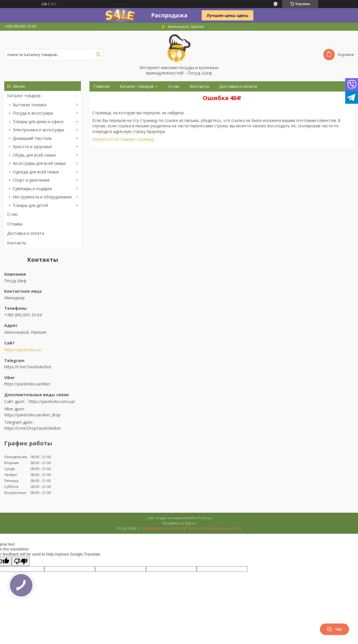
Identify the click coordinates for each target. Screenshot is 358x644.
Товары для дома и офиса (38, 121)
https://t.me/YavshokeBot (28, 367)
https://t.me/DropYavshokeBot (33, 428)
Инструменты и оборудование (42, 197)
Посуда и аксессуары (33, 113)
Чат (334, 629)
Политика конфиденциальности (214, 528)
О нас (12, 214)
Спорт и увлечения (31, 180)
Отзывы (15, 224)
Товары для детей (30, 205)
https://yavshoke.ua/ (23, 350)
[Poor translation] (21, 561)
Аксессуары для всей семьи (39, 163)
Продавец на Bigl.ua (179, 523)
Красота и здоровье (32, 147)
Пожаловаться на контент (161, 528)
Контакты (17, 243)
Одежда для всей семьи (36, 172)
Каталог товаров (24, 96)
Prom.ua (205, 518)
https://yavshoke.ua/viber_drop (32, 415)
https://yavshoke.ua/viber (27, 384)
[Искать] (98, 55)
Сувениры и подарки (32, 189)
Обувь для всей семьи (34, 155)
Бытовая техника (30, 105)
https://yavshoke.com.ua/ (52, 401)
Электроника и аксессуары (38, 130)
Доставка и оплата (26, 233)
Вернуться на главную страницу (123, 139)
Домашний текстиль (32, 138)
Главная (102, 86)
